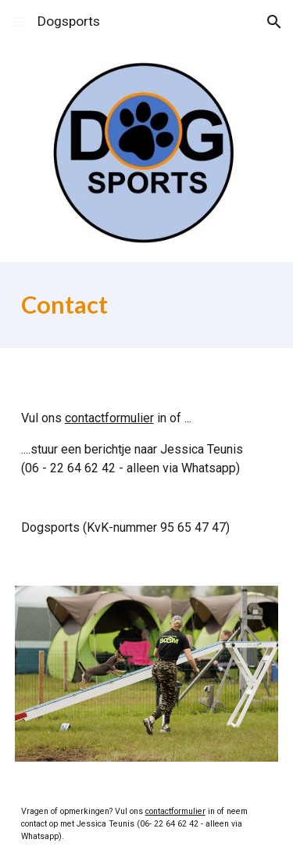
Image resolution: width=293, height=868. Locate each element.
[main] (147, 305)
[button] (19, 22)
